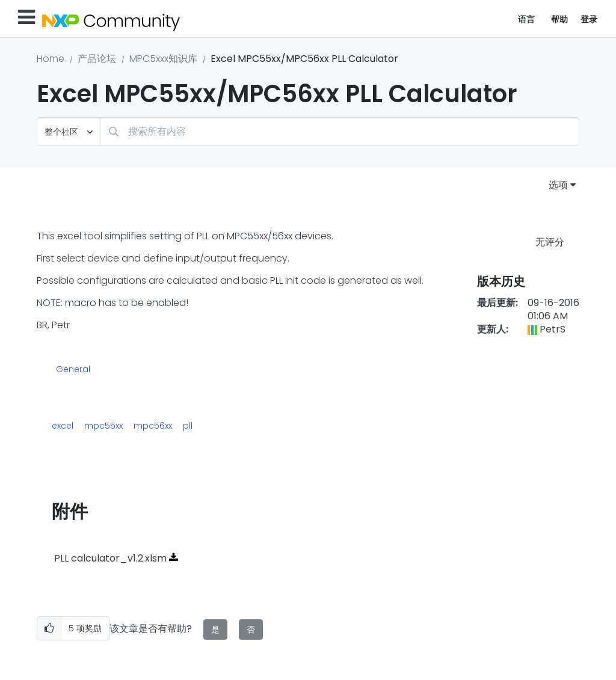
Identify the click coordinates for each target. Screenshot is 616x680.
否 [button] (251, 629)
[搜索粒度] (69, 131)
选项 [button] (558, 185)
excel (63, 426)
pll (188, 426)
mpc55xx (103, 426)
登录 (589, 19)
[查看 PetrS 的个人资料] (553, 329)
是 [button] (215, 629)
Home (51, 59)
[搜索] (340, 131)
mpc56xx (153, 426)
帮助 (560, 19)
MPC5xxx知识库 (163, 59)
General (73, 370)
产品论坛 (97, 59)
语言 (527, 19)
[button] (49, 629)
